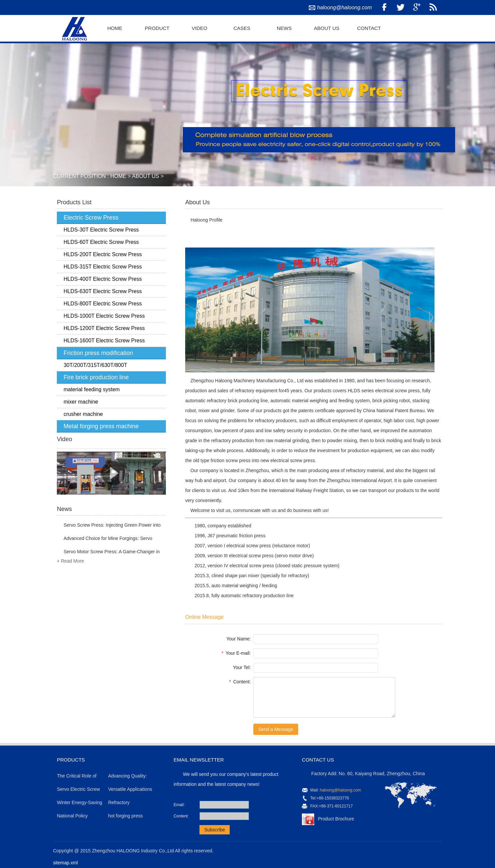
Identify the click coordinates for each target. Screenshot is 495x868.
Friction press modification (98, 353)
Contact (369, 28)
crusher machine (83, 414)
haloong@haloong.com (345, 7)
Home (115, 28)
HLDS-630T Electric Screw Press (103, 291)
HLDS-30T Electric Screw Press (101, 230)
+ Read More (70, 561)
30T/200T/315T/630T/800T (95, 365)
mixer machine (81, 402)
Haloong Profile (206, 220)
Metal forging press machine (101, 426)
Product (157, 28)
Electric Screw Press (91, 218)
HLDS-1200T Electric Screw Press (104, 328)
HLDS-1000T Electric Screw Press (104, 316)
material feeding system (92, 389)
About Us (326, 28)
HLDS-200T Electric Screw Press (103, 254)
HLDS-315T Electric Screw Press (103, 267)
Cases (242, 28)
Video (200, 28)
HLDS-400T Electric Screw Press (103, 279)
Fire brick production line (96, 377)
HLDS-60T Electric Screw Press (101, 242)
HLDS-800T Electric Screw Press (103, 304)
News (284, 28)
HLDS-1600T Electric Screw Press (104, 341)
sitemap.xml (66, 863)
